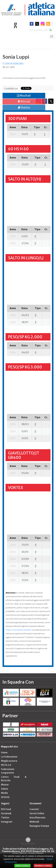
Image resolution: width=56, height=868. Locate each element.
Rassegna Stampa (39, 826)
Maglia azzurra (9, 761)
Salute (5, 789)
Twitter (5, 818)
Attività (5, 797)
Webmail (34, 822)
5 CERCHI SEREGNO (13, 64)
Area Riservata (37, 818)
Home (4, 753)
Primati (24, 102)
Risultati (24, 96)
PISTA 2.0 (6, 765)
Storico (24, 107)
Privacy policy (11, 862)
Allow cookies (22, 866)
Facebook (6, 813)
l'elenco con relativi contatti (18, 630)
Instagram (7, 822)
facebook (32, 24)
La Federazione (9, 757)
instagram (43, 24)
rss (48, 24)
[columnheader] (13, 127)
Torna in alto (28, 843)
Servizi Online (37, 813)
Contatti (34, 809)
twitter (37, 24)
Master (5, 785)
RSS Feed (6, 809)
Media (4, 793)
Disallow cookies (43, 866)
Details (50, 859)
